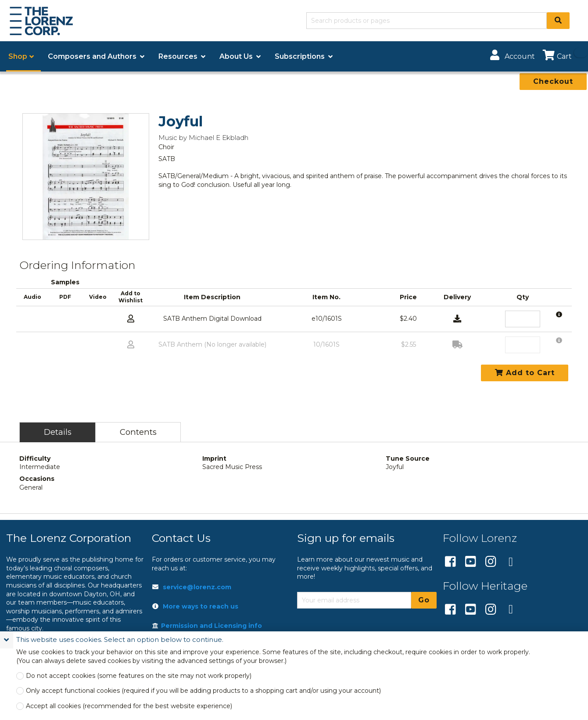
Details (58, 432)
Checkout (553, 81)
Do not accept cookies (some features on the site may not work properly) (139, 676)
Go (424, 600)
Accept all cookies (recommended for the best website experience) (129, 706)
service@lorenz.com (197, 587)
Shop (18, 56)
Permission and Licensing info (207, 626)
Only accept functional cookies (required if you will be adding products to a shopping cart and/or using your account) (203, 691)
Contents (138, 432)
